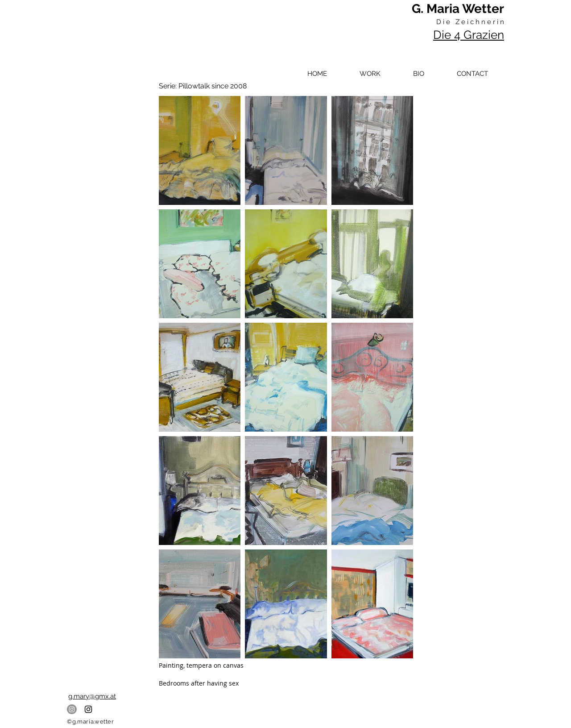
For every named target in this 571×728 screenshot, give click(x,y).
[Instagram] (72, 709)
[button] (370, 74)
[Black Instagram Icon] (88, 709)
